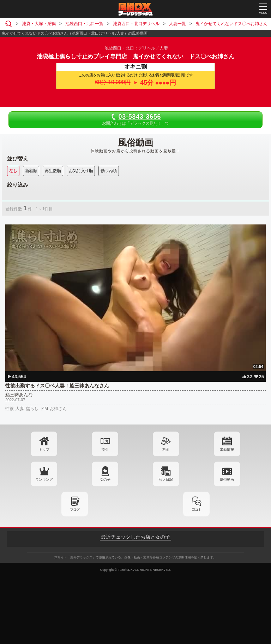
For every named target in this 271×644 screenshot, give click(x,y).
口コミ (196, 510)
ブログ (75, 510)
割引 (105, 449)
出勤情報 (227, 449)
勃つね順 (109, 171)
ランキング (44, 479)
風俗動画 (227, 479)
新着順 (31, 171)
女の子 (105, 479)
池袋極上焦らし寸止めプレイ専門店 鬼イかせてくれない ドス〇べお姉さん (135, 56)
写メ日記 (166, 479)
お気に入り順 (81, 171)
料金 (166, 449)
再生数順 (53, 171)
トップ (44, 449)
